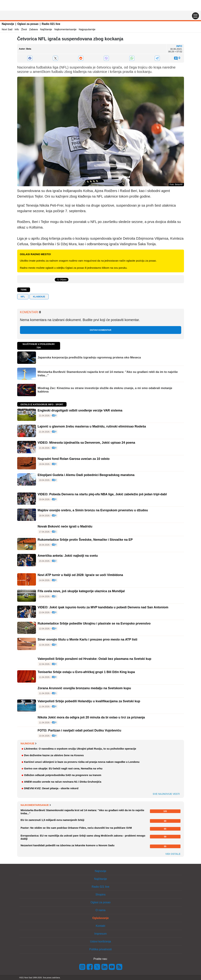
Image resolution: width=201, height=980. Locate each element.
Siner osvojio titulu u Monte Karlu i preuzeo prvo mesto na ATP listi (88, 639)
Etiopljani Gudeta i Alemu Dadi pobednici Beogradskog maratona (86, 475)
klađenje (39, 297)
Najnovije (8, 24)
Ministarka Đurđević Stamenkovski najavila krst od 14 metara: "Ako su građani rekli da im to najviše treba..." (108, 374)
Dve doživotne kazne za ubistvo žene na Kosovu (54, 755)
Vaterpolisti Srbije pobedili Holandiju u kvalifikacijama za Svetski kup (89, 701)
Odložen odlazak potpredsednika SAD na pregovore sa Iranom (63, 775)
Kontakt (100, 926)
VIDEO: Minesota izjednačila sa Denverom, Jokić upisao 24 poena (86, 443)
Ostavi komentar (100, 330)
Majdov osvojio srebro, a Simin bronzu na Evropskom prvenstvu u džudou (93, 510)
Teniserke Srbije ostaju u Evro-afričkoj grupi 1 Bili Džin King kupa (86, 672)
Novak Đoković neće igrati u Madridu (65, 526)
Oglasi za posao (28, 24)
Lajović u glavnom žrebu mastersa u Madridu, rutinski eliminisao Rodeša (92, 426)
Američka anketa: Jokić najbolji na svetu (68, 556)
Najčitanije (46, 29)
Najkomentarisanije (65, 29)
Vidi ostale (173, 854)
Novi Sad (7, 29)
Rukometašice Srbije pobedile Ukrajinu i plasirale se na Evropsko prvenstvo (94, 623)
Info (17, 29)
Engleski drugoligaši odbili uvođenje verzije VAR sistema (80, 410)
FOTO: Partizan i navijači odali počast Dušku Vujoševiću (79, 730)
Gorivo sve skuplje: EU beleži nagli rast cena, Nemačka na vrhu (63, 768)
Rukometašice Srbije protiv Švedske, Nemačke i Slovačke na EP (85, 540)
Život (24, 29)
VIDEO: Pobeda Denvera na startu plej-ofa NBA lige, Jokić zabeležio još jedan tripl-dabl (102, 494)
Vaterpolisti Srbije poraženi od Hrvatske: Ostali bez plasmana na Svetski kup (95, 659)
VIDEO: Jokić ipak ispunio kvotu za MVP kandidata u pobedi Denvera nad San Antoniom (103, 607)
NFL (23, 297)
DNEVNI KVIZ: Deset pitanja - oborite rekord (51, 788)
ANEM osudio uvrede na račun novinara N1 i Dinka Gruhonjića (63, 782)
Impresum (100, 934)
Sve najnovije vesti (166, 794)
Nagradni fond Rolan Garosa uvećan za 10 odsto (74, 459)
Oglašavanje (100, 918)
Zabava (33, 29)
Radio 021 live (51, 24)
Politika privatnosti (100, 949)
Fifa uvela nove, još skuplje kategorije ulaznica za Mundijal (81, 591)
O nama (100, 910)
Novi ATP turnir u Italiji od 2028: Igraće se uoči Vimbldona (80, 575)
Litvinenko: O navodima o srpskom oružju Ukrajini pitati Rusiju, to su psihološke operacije (80, 749)
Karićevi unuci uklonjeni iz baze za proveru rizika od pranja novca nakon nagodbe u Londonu (82, 762)
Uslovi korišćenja (100, 941)
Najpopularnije (87, 29)
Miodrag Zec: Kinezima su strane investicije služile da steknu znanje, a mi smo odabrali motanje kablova (105, 390)
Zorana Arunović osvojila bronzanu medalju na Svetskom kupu (84, 688)
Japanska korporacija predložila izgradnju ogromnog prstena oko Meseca (89, 357)
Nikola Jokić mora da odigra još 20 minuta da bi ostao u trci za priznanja (91, 717)
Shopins (101, 895)
